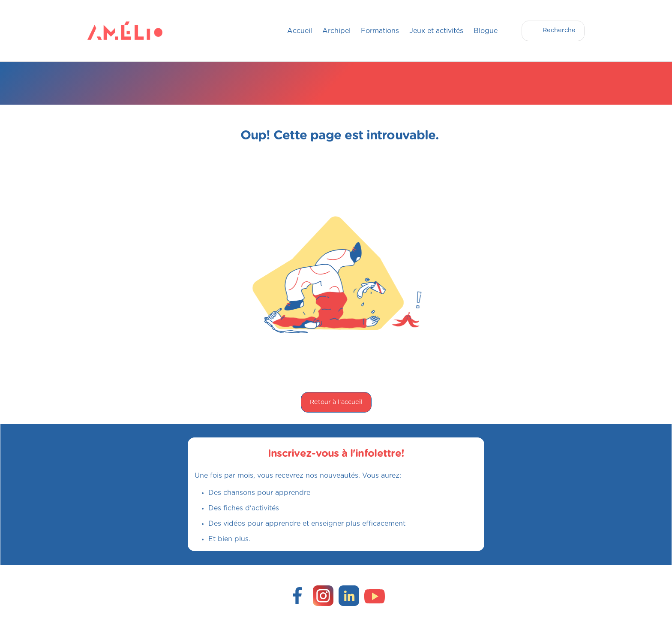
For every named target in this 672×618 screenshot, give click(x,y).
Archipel (336, 31)
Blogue (486, 31)
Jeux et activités (436, 31)
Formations (380, 31)
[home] (105, 30)
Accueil (300, 31)
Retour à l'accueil (336, 402)
